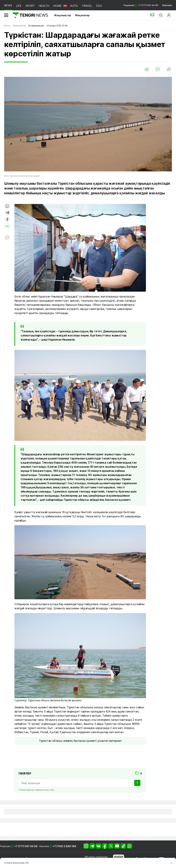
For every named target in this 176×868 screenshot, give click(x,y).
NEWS (8, 5)
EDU (99, 6)
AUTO (74, 6)
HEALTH (44, 6)
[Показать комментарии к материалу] (7, 238)
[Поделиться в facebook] (7, 220)
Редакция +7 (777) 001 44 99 (141, 5)
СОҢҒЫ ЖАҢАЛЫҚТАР (16, 863)
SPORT (30, 6)
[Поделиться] (169, 69)
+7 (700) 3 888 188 (64, 846)
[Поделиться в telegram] (7, 213)
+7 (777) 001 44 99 (26, 846)
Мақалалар (82, 15)
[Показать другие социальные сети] (7, 226)
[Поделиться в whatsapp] (7, 206)
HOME (57, 6)
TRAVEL (87, 6)
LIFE (19, 6)
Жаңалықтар (63, 15)
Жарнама (167, 5)
